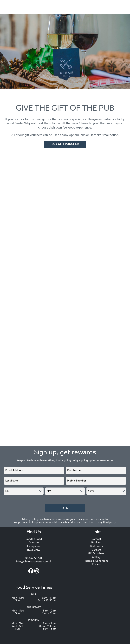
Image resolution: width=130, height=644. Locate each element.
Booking (96, 543)
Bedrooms (96, 546)
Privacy (96, 565)
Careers (96, 550)
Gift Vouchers (96, 554)
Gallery (96, 557)
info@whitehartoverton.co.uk (34, 562)
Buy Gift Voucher (65, 144)
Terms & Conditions (96, 561)
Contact (96, 539)
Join (65, 508)
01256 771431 (34, 558)
